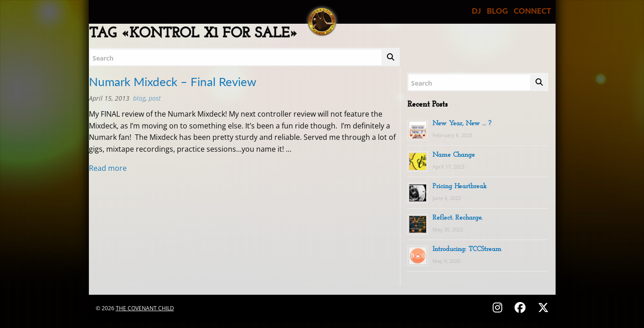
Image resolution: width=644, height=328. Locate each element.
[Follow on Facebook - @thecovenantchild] (521, 307)
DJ (476, 11)
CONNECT (532, 11)
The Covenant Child (145, 308)
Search (103, 58)
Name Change (454, 155)
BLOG (497, 11)
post (155, 98)
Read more (108, 168)
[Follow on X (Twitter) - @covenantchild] (541, 307)
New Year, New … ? (462, 124)
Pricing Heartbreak (460, 187)
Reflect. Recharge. (457, 218)
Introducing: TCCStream (467, 249)
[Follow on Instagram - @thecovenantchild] (499, 307)
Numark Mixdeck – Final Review (173, 82)
